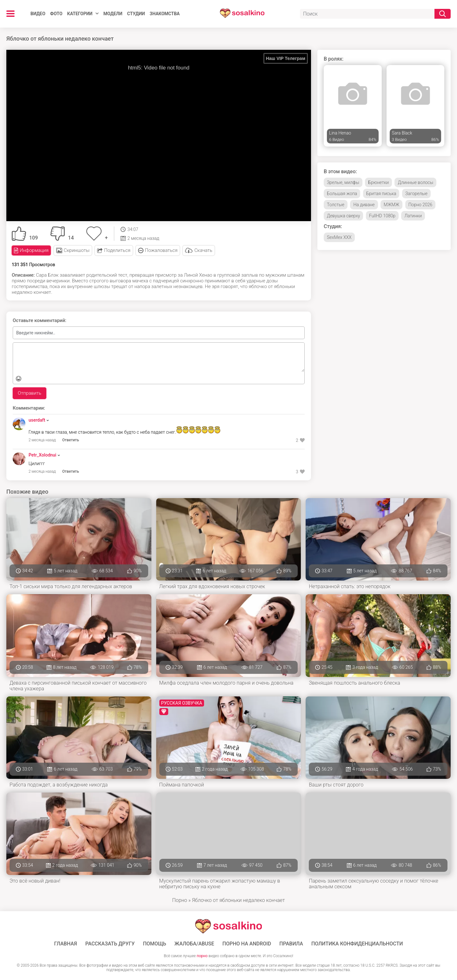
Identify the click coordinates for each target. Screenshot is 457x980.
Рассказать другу (110, 944)
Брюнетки (378, 182)
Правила (291, 944)
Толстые (336, 205)
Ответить (71, 440)
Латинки (413, 216)
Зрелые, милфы (343, 182)
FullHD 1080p (382, 216)
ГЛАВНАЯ (66, 944)
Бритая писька (381, 194)
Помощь (154, 944)
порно (202, 956)
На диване (364, 205)
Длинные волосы (415, 182)
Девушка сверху (343, 216)
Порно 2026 (421, 205)
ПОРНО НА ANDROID (247, 944)
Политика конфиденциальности (357, 944)
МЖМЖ (391, 205)
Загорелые (416, 194)
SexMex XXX (339, 237)
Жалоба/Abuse (194, 944)
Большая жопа (342, 194)
